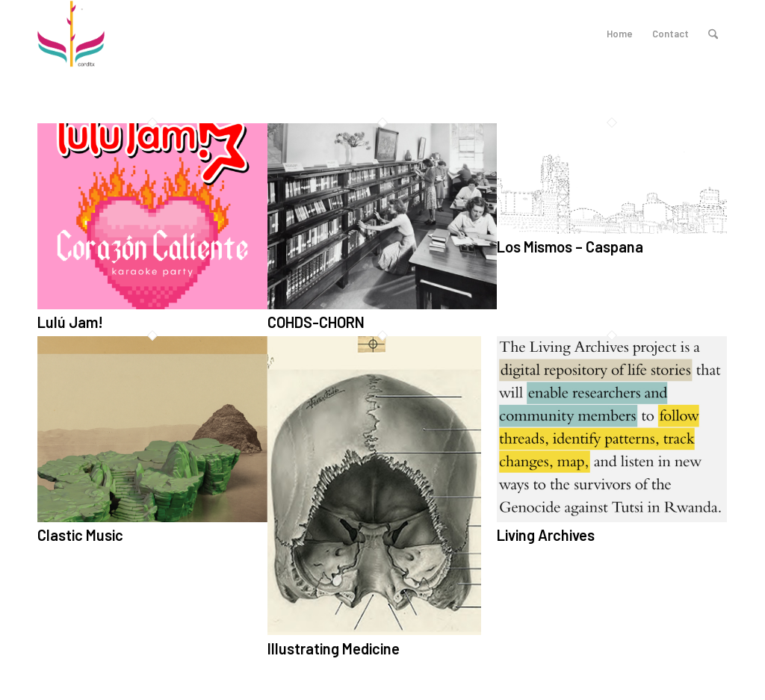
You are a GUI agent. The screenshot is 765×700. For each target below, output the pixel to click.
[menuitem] (713, 34)
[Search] (713, 34)
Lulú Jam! (70, 322)
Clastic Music (80, 535)
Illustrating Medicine (334, 648)
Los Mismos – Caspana (570, 247)
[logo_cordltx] (71, 34)
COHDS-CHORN (316, 322)
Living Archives (546, 535)
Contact (670, 34)
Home (620, 34)
